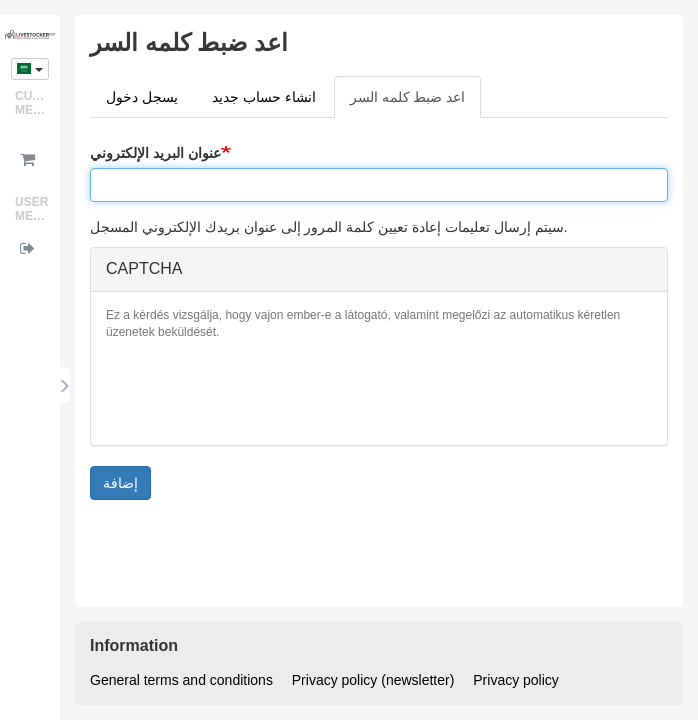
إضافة (120, 483)
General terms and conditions (181, 680)
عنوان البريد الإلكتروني (155, 153)
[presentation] (258, 391)
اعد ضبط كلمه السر (416, 102)
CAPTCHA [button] (144, 268)
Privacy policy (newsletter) (373, 680)
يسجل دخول (142, 97)
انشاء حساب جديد (264, 97)
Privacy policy (516, 680)
